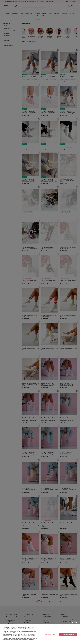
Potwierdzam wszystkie (68, 634)
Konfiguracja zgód (50, 634)
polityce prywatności (8, 633)
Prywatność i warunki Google (24, 634)
